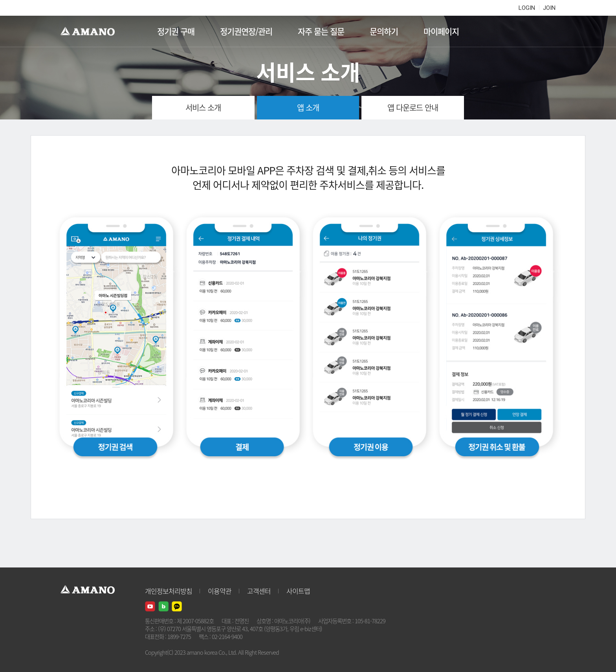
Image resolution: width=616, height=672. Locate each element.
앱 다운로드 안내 (413, 107)
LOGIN (527, 8)
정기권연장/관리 (246, 31)
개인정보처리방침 (169, 591)
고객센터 (259, 591)
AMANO (91, 31)
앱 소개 (308, 107)
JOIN (549, 8)
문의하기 (384, 31)
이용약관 (220, 591)
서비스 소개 (203, 107)
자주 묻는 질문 (321, 31)
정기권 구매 (176, 31)
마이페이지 (441, 31)
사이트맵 (298, 591)
